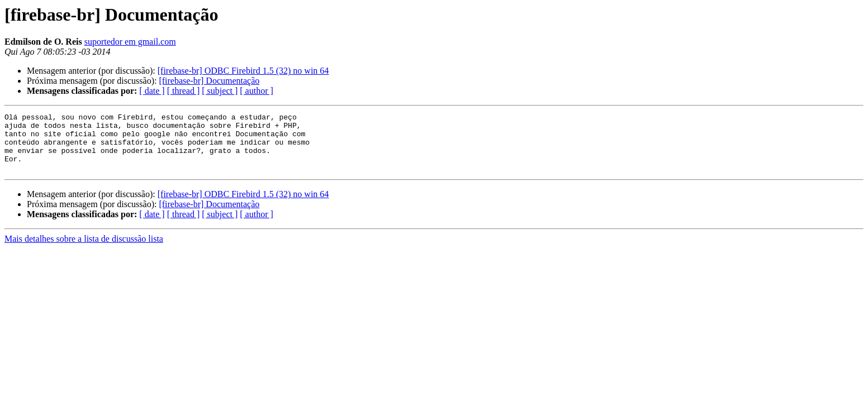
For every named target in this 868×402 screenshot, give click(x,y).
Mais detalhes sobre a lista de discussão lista (84, 250)
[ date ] (152, 91)
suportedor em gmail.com (130, 42)
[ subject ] (220, 91)
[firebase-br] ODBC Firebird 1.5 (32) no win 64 (243, 71)
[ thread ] (184, 91)
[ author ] (257, 91)
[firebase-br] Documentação (209, 81)
